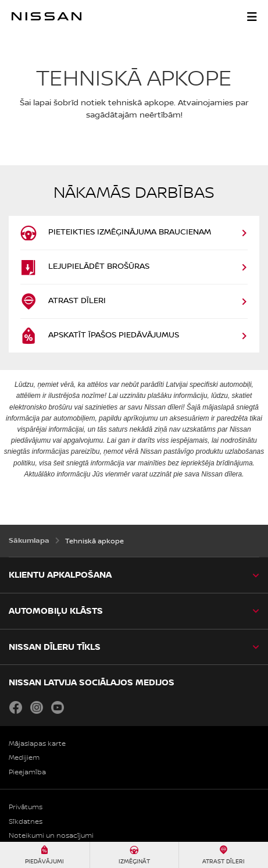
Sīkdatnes (26, 822)
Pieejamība (27, 772)
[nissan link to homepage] (47, 16)
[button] (252, 16)
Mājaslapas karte (37, 744)
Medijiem (24, 758)
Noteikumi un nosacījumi (51, 836)
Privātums (26, 807)
